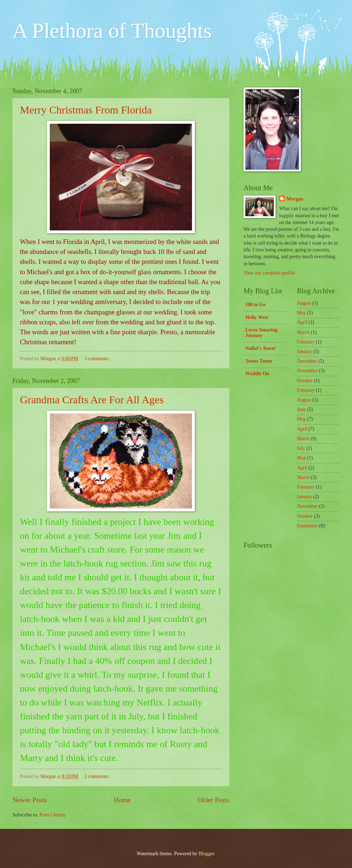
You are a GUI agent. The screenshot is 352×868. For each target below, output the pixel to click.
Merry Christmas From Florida (86, 110)
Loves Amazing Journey (261, 333)
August (304, 303)
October (305, 381)
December (307, 361)
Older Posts (213, 800)
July (301, 448)
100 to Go (255, 305)
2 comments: (97, 776)
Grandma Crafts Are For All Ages (92, 400)
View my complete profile (269, 273)
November (307, 371)
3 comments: (97, 359)
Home (122, 800)
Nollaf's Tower (260, 348)
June (301, 409)
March (303, 332)
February (306, 342)
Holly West (257, 317)
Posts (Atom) (52, 815)
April (302, 322)
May (301, 313)
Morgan (295, 199)
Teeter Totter (259, 361)
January (305, 352)
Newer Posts (30, 800)
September (307, 526)
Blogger (206, 854)
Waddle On (257, 374)
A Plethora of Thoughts (112, 31)
